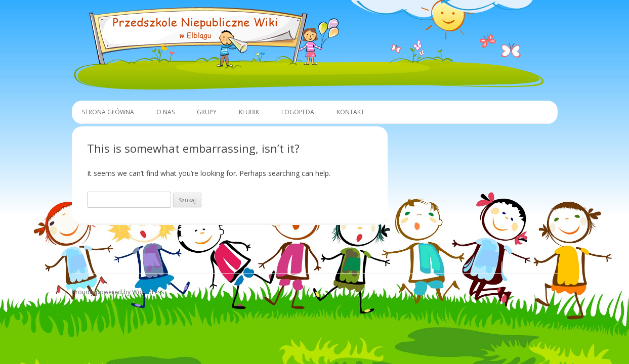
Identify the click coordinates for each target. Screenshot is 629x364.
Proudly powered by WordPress (118, 292)
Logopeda (298, 112)
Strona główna (108, 112)
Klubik (249, 112)
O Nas (165, 112)
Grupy (207, 112)
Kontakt (350, 112)
